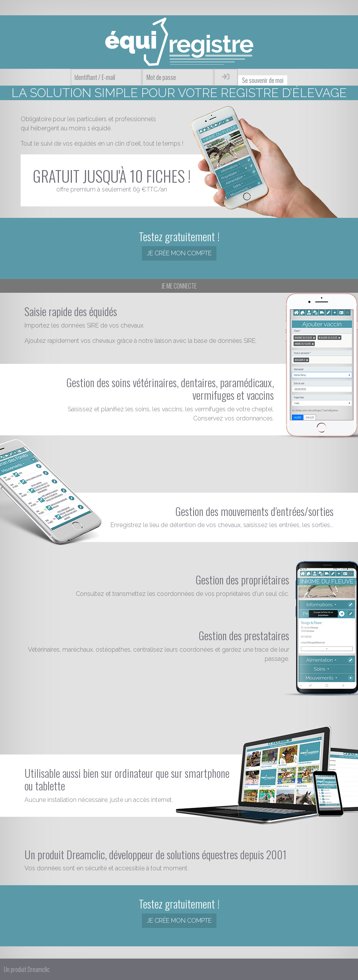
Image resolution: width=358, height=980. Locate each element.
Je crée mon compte (179, 253)
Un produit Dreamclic (27, 969)
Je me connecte (179, 286)
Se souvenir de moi (263, 80)
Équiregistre (179, 42)
